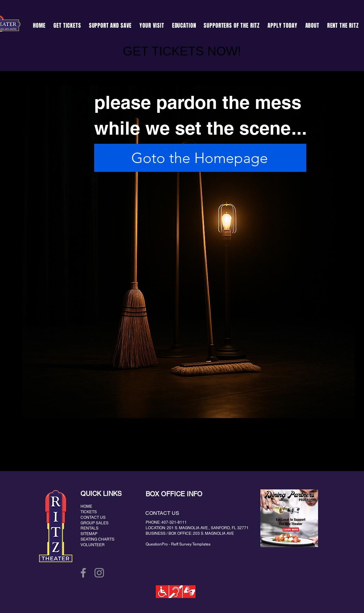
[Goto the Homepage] (200, 158)
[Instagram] (99, 573)
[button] (110, 26)
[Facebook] (83, 573)
